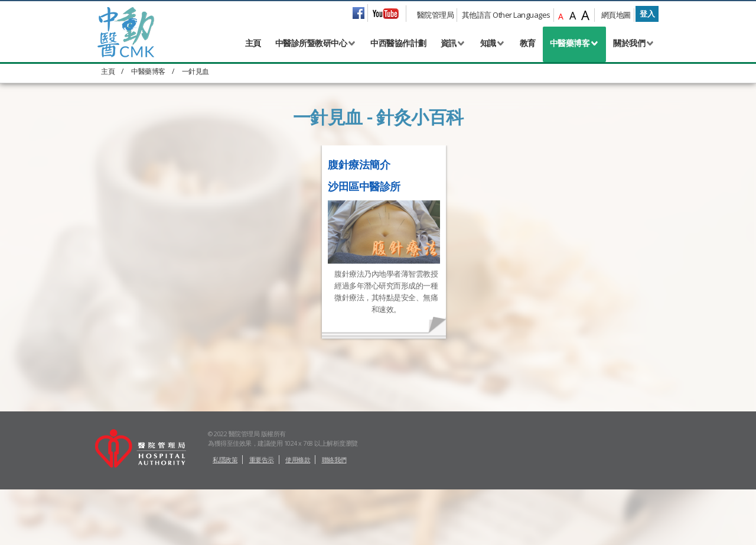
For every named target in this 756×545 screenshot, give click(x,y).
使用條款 (298, 460)
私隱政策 (225, 460)
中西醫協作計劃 (398, 43)
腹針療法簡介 (359, 164)
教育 (528, 43)
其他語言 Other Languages (506, 15)
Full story (341, 327)
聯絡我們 (334, 460)
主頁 (253, 43)
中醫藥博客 (570, 43)
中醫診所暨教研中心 (311, 43)
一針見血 (195, 71)
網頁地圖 (616, 15)
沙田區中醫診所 (364, 186)
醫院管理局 (436, 15)
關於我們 (629, 43)
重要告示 (262, 460)
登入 (647, 14)
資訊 (449, 43)
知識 (488, 43)
